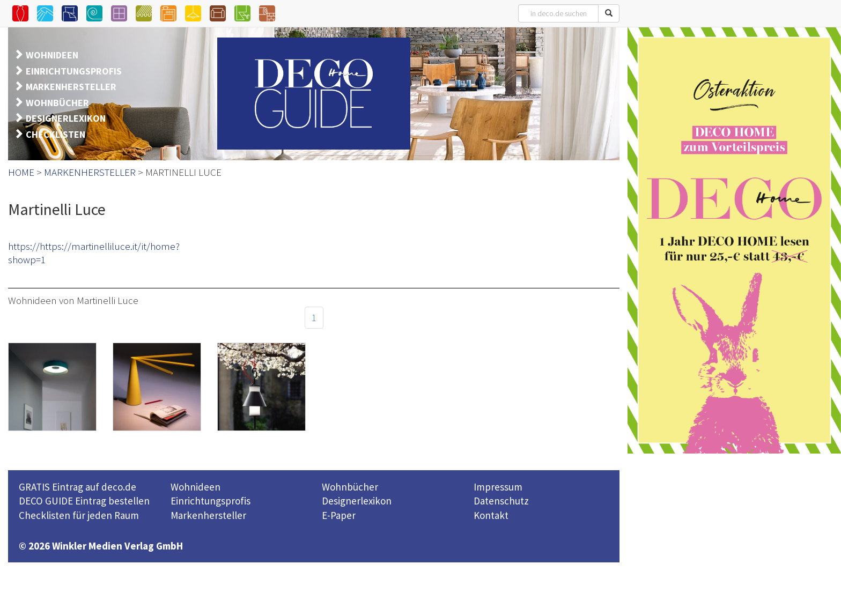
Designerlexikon (357, 501)
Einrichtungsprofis (211, 501)
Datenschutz (501, 501)
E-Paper (339, 515)
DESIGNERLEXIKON (66, 118)
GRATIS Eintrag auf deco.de (78, 487)
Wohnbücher (350, 487)
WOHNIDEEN (52, 55)
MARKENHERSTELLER (71, 87)
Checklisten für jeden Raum (79, 515)
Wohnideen (196, 487)
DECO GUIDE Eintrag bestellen (84, 501)
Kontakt (491, 515)
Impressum (498, 487)
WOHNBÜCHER (57, 103)
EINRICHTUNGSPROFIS (74, 71)
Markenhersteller (208, 515)
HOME (21, 172)
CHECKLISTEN (56, 134)
